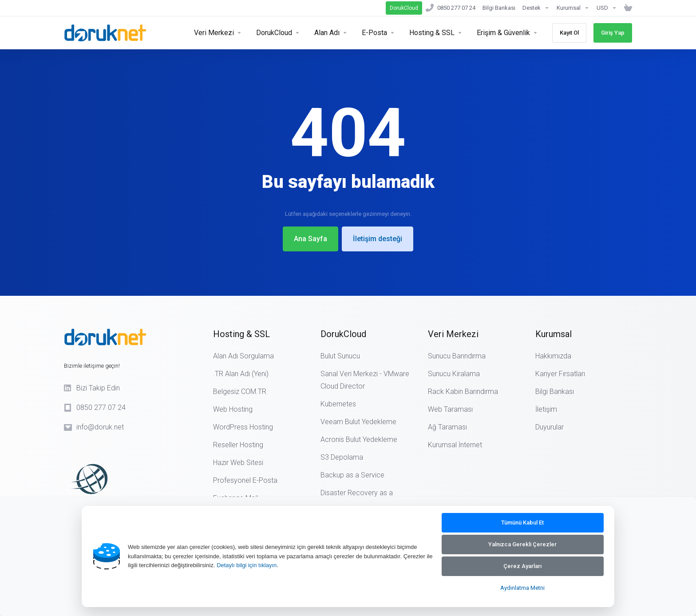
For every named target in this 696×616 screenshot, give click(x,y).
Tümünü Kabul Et (522, 523)
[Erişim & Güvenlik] (507, 33)
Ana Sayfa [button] (310, 239)
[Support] (536, 8)
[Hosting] (436, 33)
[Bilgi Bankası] (499, 8)
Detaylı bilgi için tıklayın (247, 565)
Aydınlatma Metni (522, 588)
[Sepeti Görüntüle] (626, 8)
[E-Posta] (378, 33)
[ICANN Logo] (122, 475)
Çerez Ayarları (522, 566)
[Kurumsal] (573, 8)
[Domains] (331, 33)
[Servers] (218, 33)
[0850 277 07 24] (451, 8)
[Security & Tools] (278, 33)
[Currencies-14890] (607, 8)
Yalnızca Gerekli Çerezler (522, 544)
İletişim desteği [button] (378, 239)
